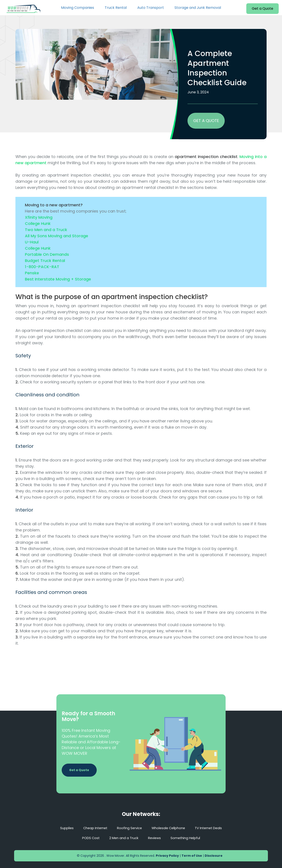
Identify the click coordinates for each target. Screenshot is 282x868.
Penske (32, 273)
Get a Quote (263, 8)
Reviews (155, 838)
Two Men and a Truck (46, 230)
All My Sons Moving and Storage (57, 236)
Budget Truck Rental (45, 261)
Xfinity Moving (39, 217)
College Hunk (38, 223)
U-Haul (32, 242)
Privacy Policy (167, 856)
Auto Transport (151, 8)
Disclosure (214, 856)
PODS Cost (88, 838)
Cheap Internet (92, 828)
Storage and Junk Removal (198, 8)
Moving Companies (78, 8)
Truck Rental (116, 8)
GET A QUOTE (206, 121)
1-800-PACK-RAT (42, 267)
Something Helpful (188, 838)
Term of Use (192, 856)
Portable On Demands (47, 254)
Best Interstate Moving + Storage (58, 279)
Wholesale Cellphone (170, 828)
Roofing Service (128, 828)
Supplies (61, 828)
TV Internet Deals (213, 828)
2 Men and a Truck (123, 838)
